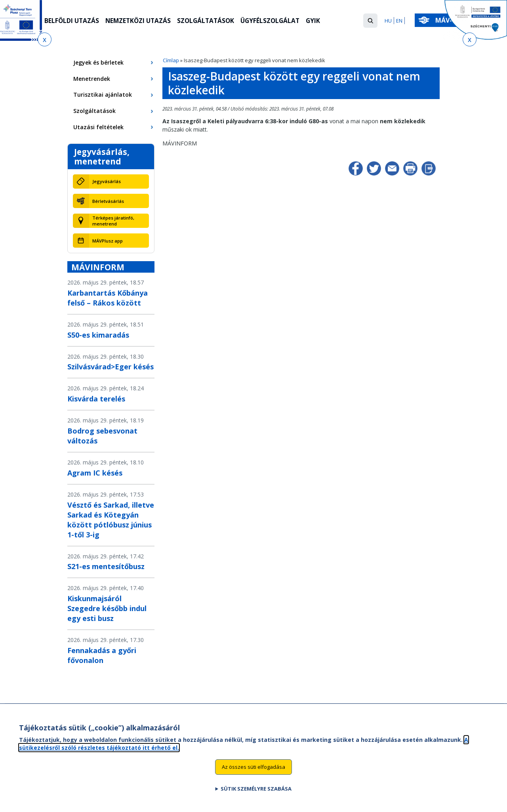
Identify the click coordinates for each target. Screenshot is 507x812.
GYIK (321, 21)
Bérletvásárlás (108, 201)
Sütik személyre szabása (256, 791)
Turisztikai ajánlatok (103, 95)
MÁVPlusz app (108, 241)
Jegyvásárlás (107, 181)
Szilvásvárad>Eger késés (111, 367)
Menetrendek (92, 79)
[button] (370, 21)
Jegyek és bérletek (98, 62)
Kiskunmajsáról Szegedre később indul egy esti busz (107, 608)
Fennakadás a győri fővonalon (102, 655)
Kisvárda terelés (96, 399)
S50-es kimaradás (98, 335)
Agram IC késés (95, 473)
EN (399, 21)
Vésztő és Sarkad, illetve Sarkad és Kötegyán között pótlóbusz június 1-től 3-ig (111, 520)
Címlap (171, 60)
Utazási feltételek (98, 127)
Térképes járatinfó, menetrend (113, 221)
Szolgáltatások (210, 21)
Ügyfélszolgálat (276, 21)
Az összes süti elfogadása (253, 769)
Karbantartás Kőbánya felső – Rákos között (108, 298)
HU (388, 21)
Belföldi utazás (72, 21)
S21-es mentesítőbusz (106, 566)
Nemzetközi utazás (140, 21)
